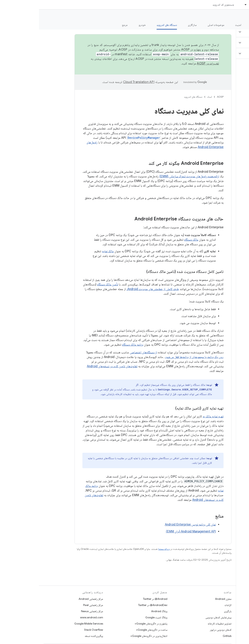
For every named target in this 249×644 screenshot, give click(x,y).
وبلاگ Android (120, 611)
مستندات (239, 16)
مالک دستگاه (152, 240)
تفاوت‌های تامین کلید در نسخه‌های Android (73, 366)
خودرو (103, 25)
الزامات (189, 605)
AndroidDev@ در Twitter (114, 605)
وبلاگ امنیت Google (117, 617)
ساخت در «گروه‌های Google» (113, 630)
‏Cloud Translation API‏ (100, 82)
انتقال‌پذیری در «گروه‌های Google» (110, 636)
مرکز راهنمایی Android (52, 599)
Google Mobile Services (50, 624)
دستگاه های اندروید (154, 97)
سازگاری (153, 25)
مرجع (86, 25)
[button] (226, 32)
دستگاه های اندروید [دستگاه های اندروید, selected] (128, 25)
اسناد (171, 97)
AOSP (181, 97)
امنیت (199, 25)
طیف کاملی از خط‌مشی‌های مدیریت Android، (114, 289)
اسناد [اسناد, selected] (213, 5)
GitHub (188, 636)
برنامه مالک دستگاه (94, 345)
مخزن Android (184, 599)
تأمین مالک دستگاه (69, 284)
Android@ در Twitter (116, 599)
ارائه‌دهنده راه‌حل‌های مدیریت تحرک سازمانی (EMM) (150, 176)
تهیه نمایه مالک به (174, 416)
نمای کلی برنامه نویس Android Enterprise (151, 525)
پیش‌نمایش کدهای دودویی (179, 617)
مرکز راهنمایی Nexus (53, 611)
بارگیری (189, 611)
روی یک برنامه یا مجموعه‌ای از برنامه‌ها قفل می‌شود (155, 357)
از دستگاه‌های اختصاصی (104, 352)
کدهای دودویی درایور (182, 630)
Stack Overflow (55, 630)
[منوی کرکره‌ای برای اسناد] (205, 5)
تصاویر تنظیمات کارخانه (181, 624)
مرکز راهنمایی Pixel (54, 605)
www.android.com (53, 617)
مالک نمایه (69, 251)
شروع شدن (219, 25)
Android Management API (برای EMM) (152, 531)
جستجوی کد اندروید (184, 5)
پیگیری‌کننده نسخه (55, 636)
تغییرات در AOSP (169, 63)
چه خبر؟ (240, 25)
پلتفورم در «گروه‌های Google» (112, 624)
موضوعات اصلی (177, 25)
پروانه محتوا (125, 549)
